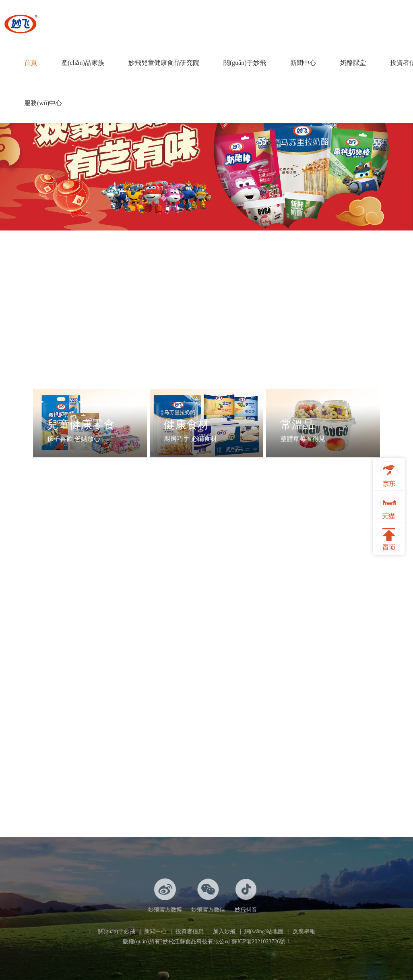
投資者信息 (190, 931)
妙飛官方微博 (165, 896)
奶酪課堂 (353, 63)
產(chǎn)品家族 (83, 63)
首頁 (31, 63)
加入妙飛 (224, 931)
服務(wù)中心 (43, 103)
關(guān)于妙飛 (245, 63)
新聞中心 (303, 63)
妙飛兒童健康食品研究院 (164, 63)
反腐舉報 (304, 931)
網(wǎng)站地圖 (264, 931)
